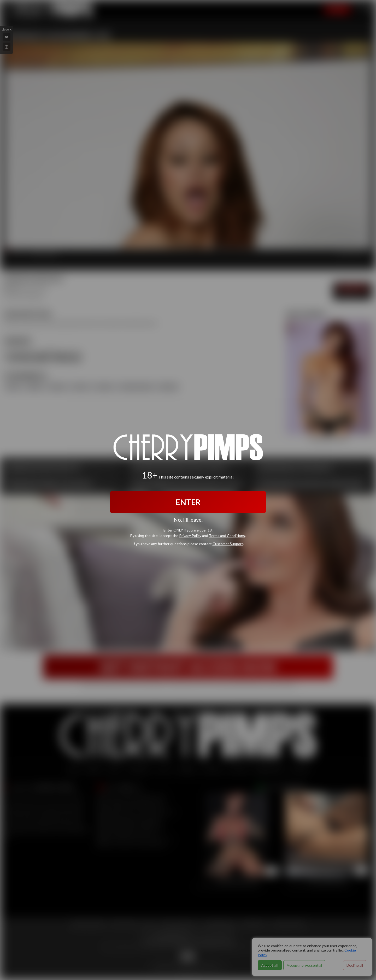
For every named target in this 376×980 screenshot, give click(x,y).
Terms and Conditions (227, 536)
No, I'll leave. (188, 519)
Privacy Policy (190, 536)
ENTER (188, 502)
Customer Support (228, 544)
